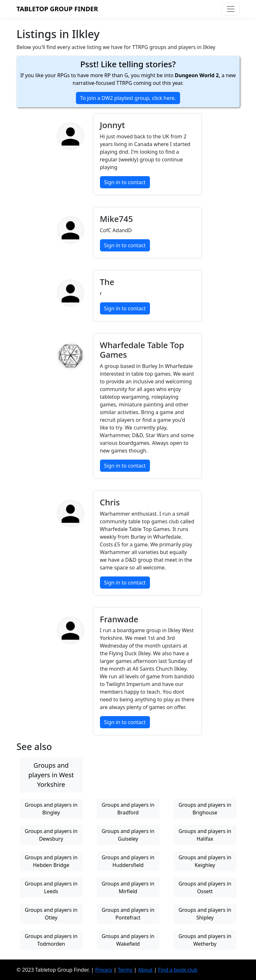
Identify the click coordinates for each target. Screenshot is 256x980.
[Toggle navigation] (231, 9)
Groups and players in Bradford (128, 809)
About (145, 970)
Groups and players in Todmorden (51, 940)
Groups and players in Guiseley (128, 835)
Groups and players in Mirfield (128, 887)
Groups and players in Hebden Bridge (51, 861)
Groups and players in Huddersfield (128, 861)
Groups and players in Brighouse (205, 809)
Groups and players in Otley (51, 914)
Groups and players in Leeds (51, 887)
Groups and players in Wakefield (128, 940)
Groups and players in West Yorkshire (51, 775)
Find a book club (178, 970)
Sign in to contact (125, 182)
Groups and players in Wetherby (205, 940)
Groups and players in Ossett (205, 887)
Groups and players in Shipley (205, 914)
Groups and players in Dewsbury (51, 835)
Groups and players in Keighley (205, 861)
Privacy (104, 970)
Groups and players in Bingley (51, 809)
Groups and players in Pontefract (128, 914)
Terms (125, 970)
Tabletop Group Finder (57, 9)
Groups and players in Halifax (205, 835)
